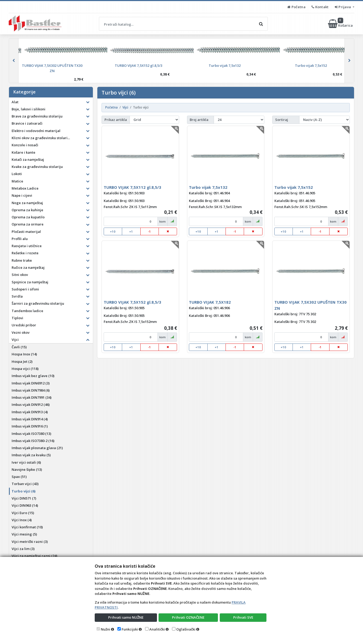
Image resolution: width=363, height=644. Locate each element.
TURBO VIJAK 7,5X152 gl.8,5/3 (132, 302)
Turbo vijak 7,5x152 (294, 187)
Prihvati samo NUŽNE (126, 617)
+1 (131, 231)
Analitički (157, 629)
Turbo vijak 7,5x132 (208, 187)
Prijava (343, 7)
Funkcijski (130, 629)
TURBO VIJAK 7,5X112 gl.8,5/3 (132, 187)
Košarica (341, 24)
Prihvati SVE (243, 617)
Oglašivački (186, 629)
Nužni (106, 629)
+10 (113, 231)
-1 (149, 231)
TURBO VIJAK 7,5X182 (210, 302)
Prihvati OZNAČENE (188, 617)
